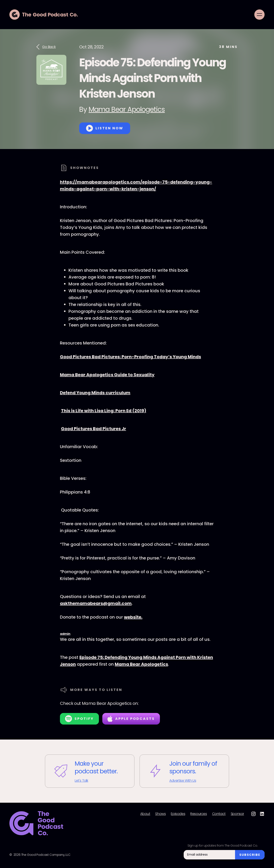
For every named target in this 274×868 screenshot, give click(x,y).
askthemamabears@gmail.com (96, 603)
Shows (160, 814)
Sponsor (237, 814)
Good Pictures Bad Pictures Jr (94, 429)
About (145, 814)
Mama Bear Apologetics (127, 109)
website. (133, 617)
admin (65, 634)
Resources (199, 814)
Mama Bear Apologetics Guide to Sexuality (107, 375)
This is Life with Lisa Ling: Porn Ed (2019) (104, 411)
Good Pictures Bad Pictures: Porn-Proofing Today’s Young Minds (130, 357)
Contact (219, 814)
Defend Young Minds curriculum (95, 393)
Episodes (178, 814)
